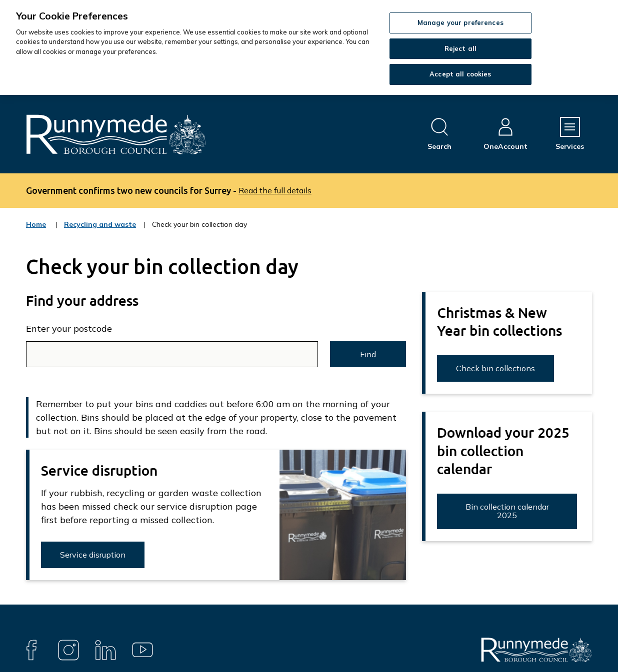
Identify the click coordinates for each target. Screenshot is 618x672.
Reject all (460, 48)
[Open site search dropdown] (439, 134)
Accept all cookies (460, 74)
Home (36, 224)
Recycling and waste (100, 231)
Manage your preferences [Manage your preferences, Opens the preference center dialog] (460, 22)
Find (368, 354)
